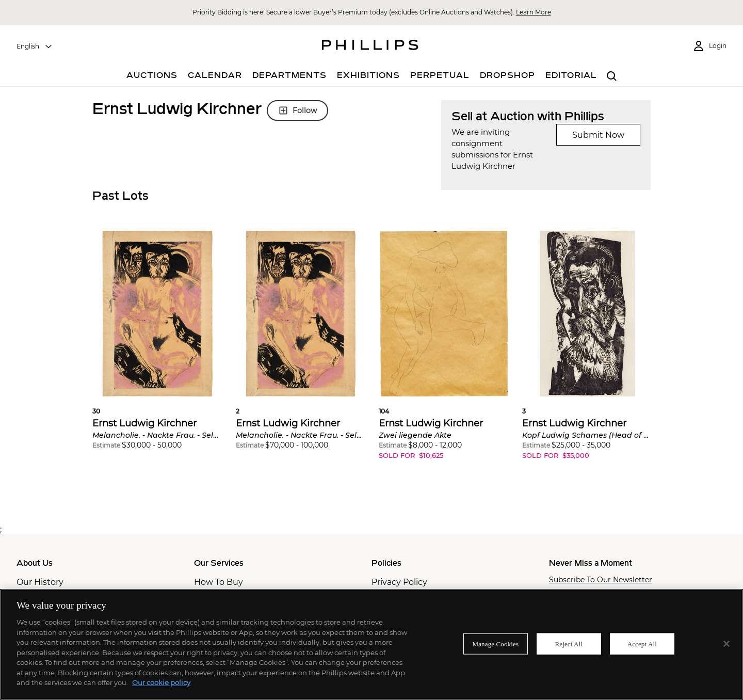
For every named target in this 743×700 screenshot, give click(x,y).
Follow (297, 110)
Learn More (534, 12)
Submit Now (598, 135)
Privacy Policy (399, 582)
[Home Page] (370, 46)
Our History (40, 582)
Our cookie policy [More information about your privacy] (161, 682)
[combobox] (35, 46)
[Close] (726, 644)
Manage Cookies (496, 643)
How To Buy (219, 582)
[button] (157, 348)
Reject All (569, 643)
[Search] (612, 77)
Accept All (642, 643)
